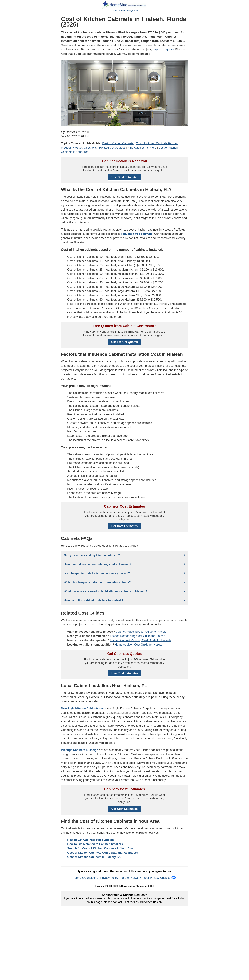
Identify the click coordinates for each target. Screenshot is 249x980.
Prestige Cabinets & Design (80, 750)
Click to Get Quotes (124, 342)
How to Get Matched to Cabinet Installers (95, 844)
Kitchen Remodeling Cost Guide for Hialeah (138, 636)
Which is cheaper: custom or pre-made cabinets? (97, 582)
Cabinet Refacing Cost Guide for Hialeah (141, 632)
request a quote (163, 49)
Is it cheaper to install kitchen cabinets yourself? (97, 573)
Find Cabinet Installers (142, 148)
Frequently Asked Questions (79, 148)
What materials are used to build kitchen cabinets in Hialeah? (105, 591)
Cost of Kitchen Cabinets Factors (157, 143)
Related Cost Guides (112, 148)
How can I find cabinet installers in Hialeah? (94, 600)
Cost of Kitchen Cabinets (118, 143)
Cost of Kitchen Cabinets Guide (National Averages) (103, 853)
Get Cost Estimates (124, 526)
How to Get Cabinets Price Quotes (91, 840)
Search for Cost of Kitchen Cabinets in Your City (100, 848)
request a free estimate (137, 234)
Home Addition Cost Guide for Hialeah (139, 645)
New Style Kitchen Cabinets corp (83, 709)
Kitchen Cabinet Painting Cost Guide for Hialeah (140, 640)
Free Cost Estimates (124, 177)
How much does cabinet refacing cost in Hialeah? (98, 564)
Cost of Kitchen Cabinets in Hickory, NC (94, 857)
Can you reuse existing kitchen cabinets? (92, 555)
